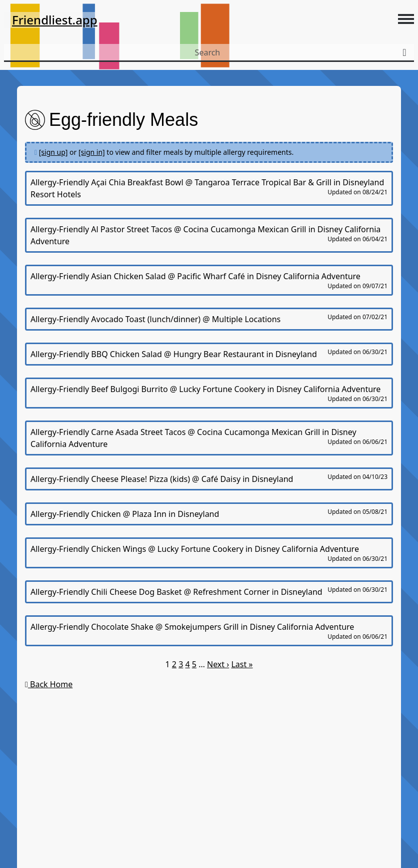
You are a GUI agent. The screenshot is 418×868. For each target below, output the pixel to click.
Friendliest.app (55, 20)
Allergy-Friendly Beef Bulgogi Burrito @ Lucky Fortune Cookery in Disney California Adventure (209, 393)
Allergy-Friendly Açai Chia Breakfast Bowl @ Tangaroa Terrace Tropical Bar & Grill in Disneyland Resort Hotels (209, 188)
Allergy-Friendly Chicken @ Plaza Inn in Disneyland (209, 513)
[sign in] (92, 152)
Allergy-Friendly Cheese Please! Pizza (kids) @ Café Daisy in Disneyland (209, 478)
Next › (218, 664)
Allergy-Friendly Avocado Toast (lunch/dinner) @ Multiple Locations (209, 319)
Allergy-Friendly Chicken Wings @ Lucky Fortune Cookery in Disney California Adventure (209, 553)
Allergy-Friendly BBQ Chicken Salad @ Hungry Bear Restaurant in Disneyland (209, 354)
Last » (242, 664)
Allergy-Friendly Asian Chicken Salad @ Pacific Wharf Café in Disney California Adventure (209, 280)
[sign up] (53, 152)
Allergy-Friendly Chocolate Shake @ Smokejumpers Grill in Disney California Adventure (209, 631)
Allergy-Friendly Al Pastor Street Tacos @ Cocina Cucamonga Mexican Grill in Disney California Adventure (209, 235)
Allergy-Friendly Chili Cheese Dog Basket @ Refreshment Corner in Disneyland (209, 591)
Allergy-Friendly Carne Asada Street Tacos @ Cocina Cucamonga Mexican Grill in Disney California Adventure (209, 438)
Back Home (49, 684)
